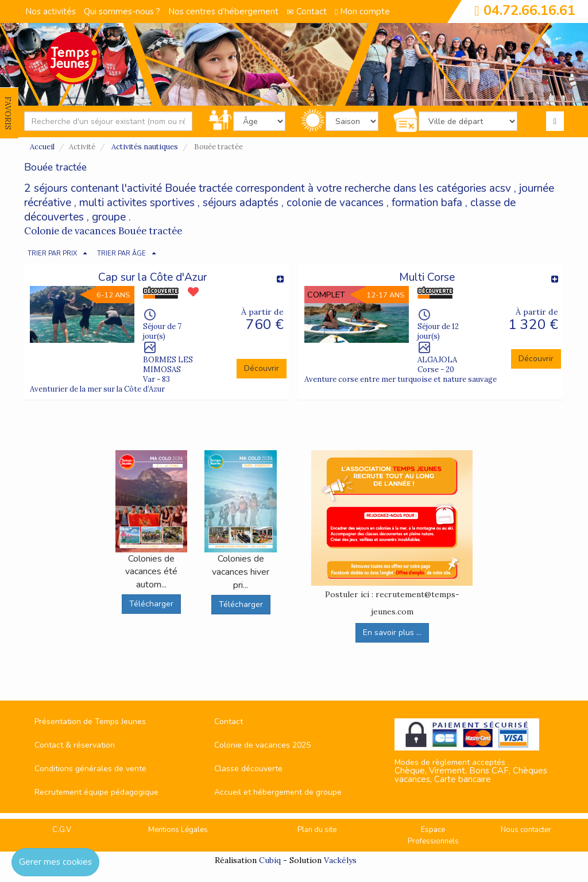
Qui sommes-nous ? (122, 11)
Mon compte (362, 11)
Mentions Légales (178, 830)
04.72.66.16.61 (529, 10)
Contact (307, 11)
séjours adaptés (241, 203)
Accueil (42, 147)
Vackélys (340, 860)
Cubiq (270, 860)
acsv (500, 188)
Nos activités (51, 11)
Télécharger (151, 604)
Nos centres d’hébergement (223, 11)
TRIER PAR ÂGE (121, 254)
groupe (109, 217)
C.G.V (62, 830)
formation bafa (427, 203)
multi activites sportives (137, 203)
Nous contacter (526, 830)
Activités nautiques (145, 147)
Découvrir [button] (262, 368)
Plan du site (317, 830)
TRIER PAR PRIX (52, 254)
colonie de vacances (335, 203)
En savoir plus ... (392, 633)
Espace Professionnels (433, 836)
